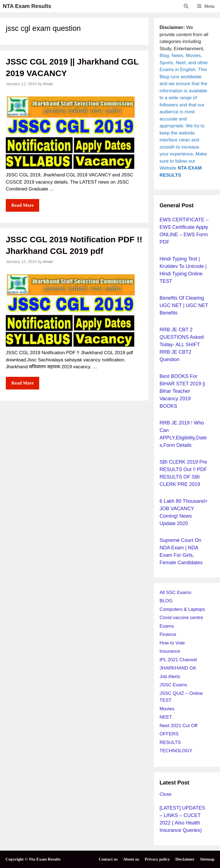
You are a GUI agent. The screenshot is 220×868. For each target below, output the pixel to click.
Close (165, 794)
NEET (166, 717)
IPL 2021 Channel (178, 660)
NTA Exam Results (27, 6)
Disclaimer (185, 859)
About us (131, 859)
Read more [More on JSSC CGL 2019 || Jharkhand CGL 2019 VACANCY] (22, 205)
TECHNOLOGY (176, 751)
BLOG (166, 601)
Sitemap (207, 859)
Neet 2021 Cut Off (178, 726)
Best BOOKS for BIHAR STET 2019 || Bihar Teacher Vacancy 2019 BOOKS (182, 391)
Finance (168, 634)
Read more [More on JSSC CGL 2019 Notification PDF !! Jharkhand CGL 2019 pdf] (22, 383)
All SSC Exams (175, 592)
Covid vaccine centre (181, 618)
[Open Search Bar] (186, 6)
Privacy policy (157, 859)
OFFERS (169, 734)
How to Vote (172, 643)
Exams (167, 626)
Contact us (108, 859)
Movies (167, 709)
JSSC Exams (173, 685)
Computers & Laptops (182, 609)
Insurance (170, 651)
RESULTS (170, 742)
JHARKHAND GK (178, 668)
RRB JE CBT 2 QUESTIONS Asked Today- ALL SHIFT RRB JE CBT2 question (182, 345)
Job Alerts (170, 677)
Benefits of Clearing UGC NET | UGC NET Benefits (184, 305)
